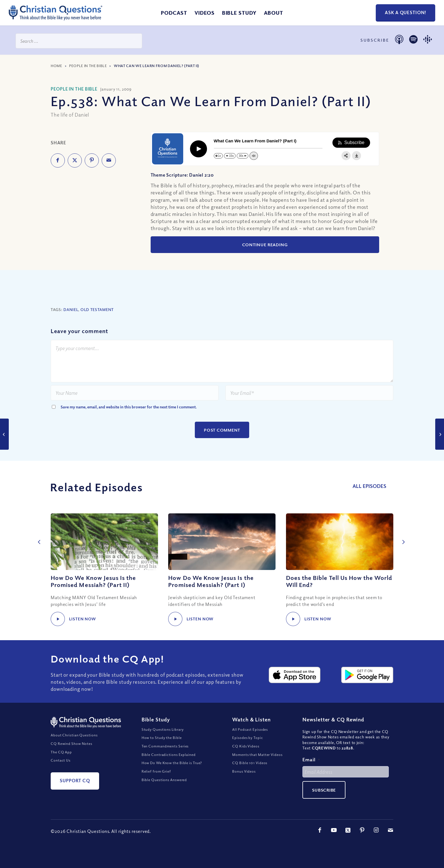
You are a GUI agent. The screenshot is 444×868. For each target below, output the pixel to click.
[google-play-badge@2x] (367, 684)
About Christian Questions (74, 744)
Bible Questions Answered (164, 789)
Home (56, 66)
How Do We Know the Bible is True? (172, 772)
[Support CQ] (75, 790)
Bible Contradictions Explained (169, 764)
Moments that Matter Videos (257, 764)
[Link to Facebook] (320, 839)
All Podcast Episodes (250, 739)
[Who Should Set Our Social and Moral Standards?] (440, 434)
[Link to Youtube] (334, 839)
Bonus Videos (244, 781)
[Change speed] (218, 156)
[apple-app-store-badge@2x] (295, 684)
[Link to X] (348, 839)
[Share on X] (75, 160)
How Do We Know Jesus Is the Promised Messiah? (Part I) (211, 581)
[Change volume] (253, 156)
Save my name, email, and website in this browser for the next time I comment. (129, 407)
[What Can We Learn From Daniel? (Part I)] (4, 434)
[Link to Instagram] (376, 839)
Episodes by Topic (247, 747)
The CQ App (61, 761)
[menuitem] (174, 13)
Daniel (71, 309)
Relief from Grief (156, 781)
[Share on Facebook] (58, 160)
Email (311, 769)
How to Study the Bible (162, 747)
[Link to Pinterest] (362, 839)
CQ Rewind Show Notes (71, 753)
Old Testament (97, 309)
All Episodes (373, 486)
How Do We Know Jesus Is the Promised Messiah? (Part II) (93, 581)
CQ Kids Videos (246, 755)
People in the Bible (88, 66)
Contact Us (61, 770)
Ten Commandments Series (165, 755)
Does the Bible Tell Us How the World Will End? (339, 581)
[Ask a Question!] (405, 13)
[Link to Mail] (390, 839)
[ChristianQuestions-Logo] (55, 18)
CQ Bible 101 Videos (250, 772)
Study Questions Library (163, 739)
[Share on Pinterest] (92, 160)
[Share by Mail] (109, 160)
